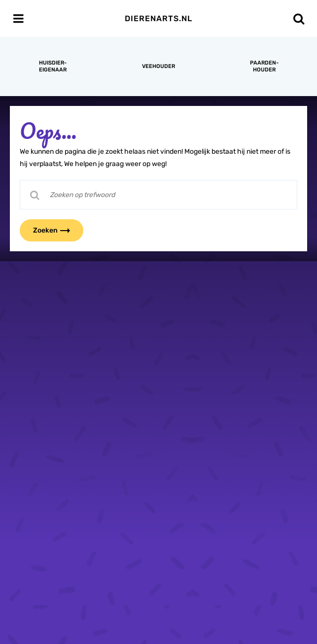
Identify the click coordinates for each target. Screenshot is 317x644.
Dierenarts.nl (158, 18)
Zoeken (58, 230)
